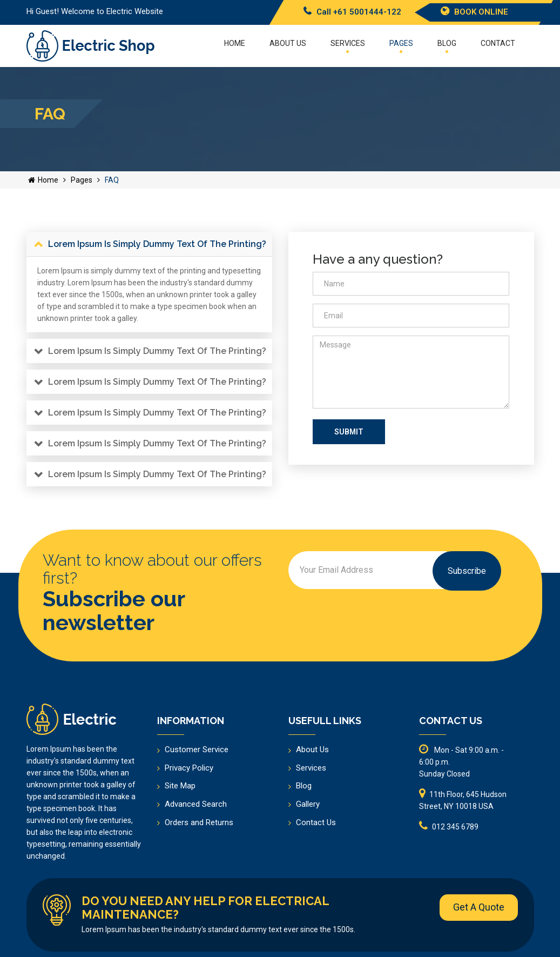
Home (235, 43)
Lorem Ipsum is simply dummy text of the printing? (157, 244)
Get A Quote (479, 907)
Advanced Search (196, 804)
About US (288, 43)
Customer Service (197, 749)
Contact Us (316, 822)
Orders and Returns (199, 822)
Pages (401, 46)
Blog (447, 46)
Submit (349, 432)
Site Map (180, 786)
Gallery (308, 804)
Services (348, 46)
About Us (312, 749)
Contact (498, 43)
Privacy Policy (189, 768)
